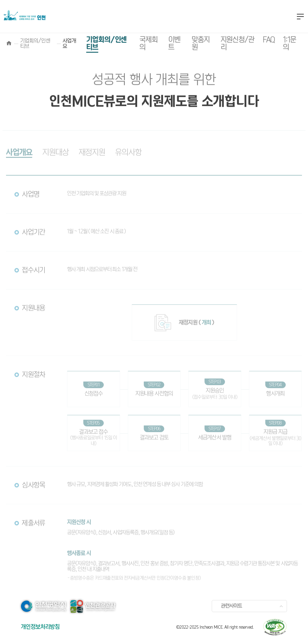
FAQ (260, 40)
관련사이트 (232, 606)
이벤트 (166, 44)
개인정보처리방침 (40, 627)
